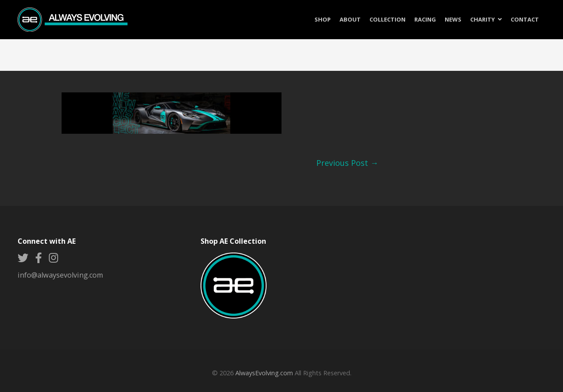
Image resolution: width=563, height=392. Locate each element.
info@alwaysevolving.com (60, 275)
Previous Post (347, 163)
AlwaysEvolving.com (264, 373)
